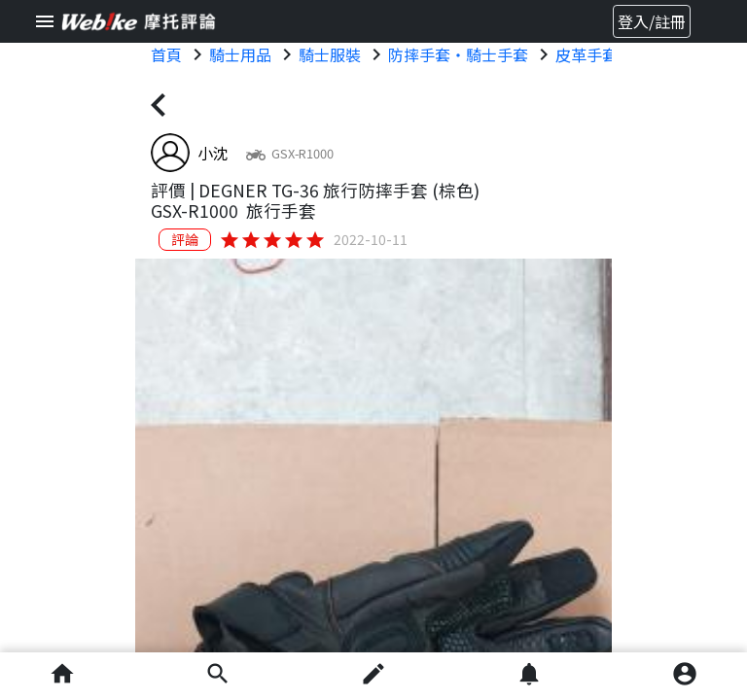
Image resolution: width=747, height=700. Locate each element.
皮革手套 (587, 54)
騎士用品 (240, 54)
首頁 (166, 54)
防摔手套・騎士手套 (458, 54)
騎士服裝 (330, 54)
